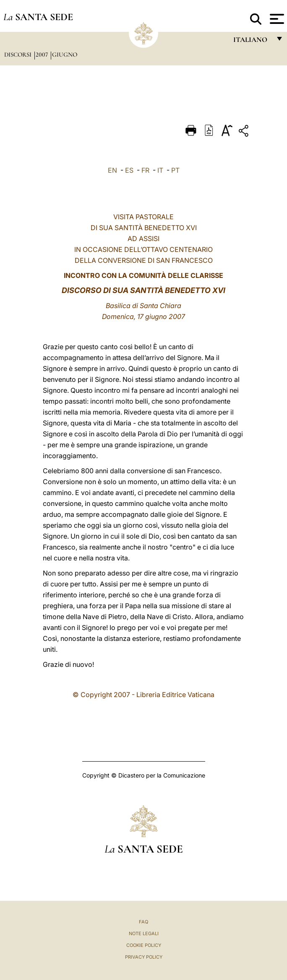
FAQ (143, 922)
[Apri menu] (276, 19)
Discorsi (19, 54)
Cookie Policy (144, 945)
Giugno (65, 54)
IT (160, 170)
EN (112, 170)
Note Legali (144, 933)
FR (145, 170)
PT (175, 170)
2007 (43, 54)
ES (129, 170)
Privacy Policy (144, 957)
